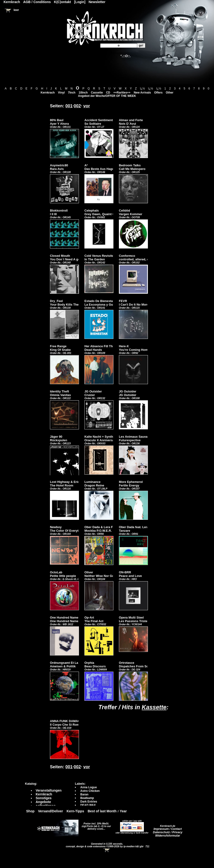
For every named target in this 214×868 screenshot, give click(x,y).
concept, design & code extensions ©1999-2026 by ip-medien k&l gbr (105, 846)
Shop (30, 811)
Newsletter (97, 2)
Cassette (97, 93)
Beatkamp (87, 798)
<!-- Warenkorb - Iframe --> (107, 850)
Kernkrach (48, 93)
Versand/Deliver (51, 811)
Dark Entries (89, 802)
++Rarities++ (122, 93)
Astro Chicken (90, 791)
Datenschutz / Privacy (168, 832)
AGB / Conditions (37, 2)
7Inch (72, 93)
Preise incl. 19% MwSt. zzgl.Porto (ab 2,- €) (95, 825)
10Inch (83, 93)
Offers (158, 93)
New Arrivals (142, 93)
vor (87, 106)
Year (123, 811)
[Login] (80, 2)
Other (170, 93)
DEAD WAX (88, 805)
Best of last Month (102, 811)
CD (108, 93)
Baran (84, 794)
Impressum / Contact (168, 829)
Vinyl (61, 93)
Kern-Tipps (75, 811)
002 (77, 106)
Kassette (154, 707)
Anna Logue (89, 787)
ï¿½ (143, 89)
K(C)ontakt (63, 2)
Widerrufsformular (168, 836)
